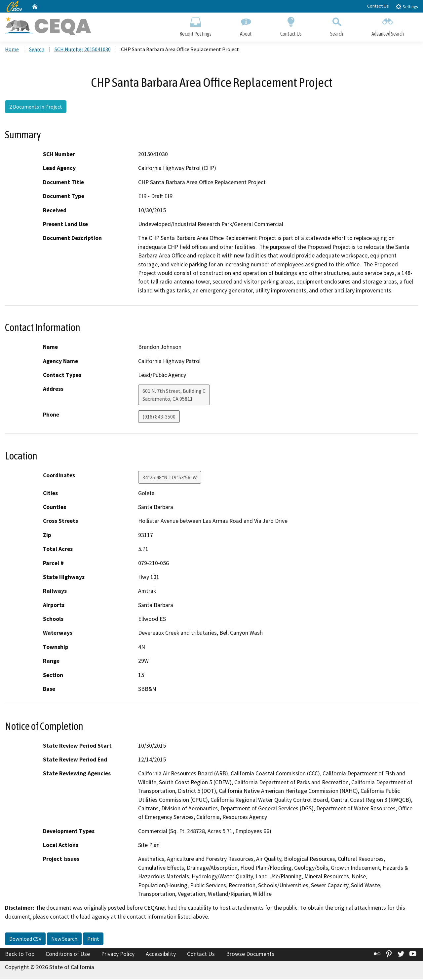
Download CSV (25, 940)
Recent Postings (195, 26)
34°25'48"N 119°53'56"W (170, 478)
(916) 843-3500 (159, 418)
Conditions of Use (68, 955)
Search (337, 26)
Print (93, 940)
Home (12, 50)
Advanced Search (388, 26)
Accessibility (161, 955)
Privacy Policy (118, 955)
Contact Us (378, 6)
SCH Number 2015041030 (83, 50)
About (246, 26)
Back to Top (20, 955)
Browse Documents (250, 955)
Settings (407, 6)
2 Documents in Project (36, 107)
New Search (64, 940)
